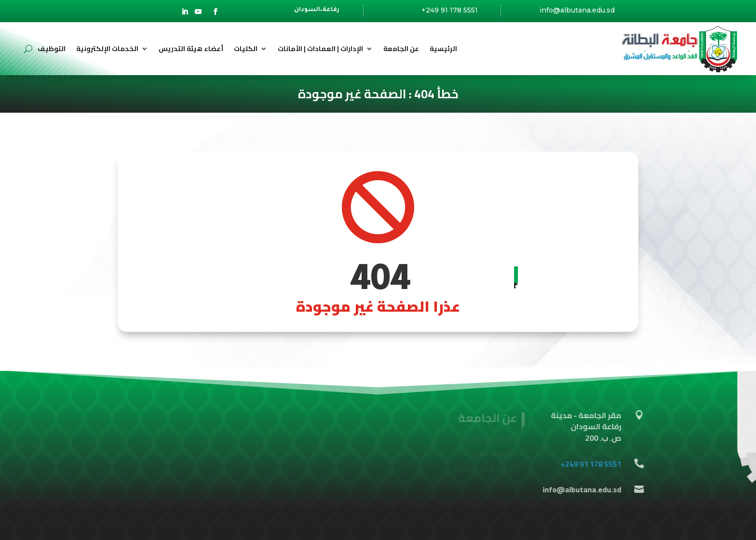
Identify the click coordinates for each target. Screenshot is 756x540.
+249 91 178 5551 (450, 10)
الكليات (246, 49)
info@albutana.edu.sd (577, 11)
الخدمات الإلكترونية (107, 49)
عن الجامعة (401, 49)
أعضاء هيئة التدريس (191, 49)
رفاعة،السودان (317, 12)
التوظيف (52, 49)
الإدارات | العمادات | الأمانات (320, 49)
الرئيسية (443, 49)
